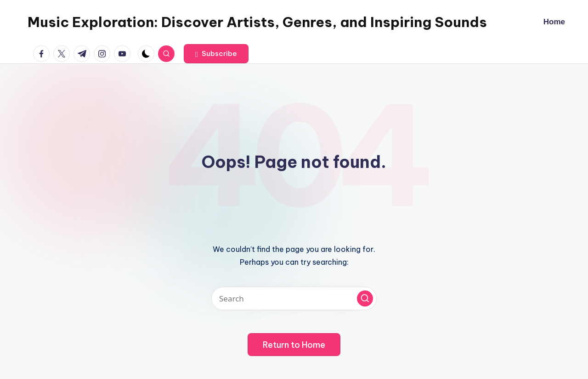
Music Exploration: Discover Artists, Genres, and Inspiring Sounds (257, 22)
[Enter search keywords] (294, 298)
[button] (216, 54)
